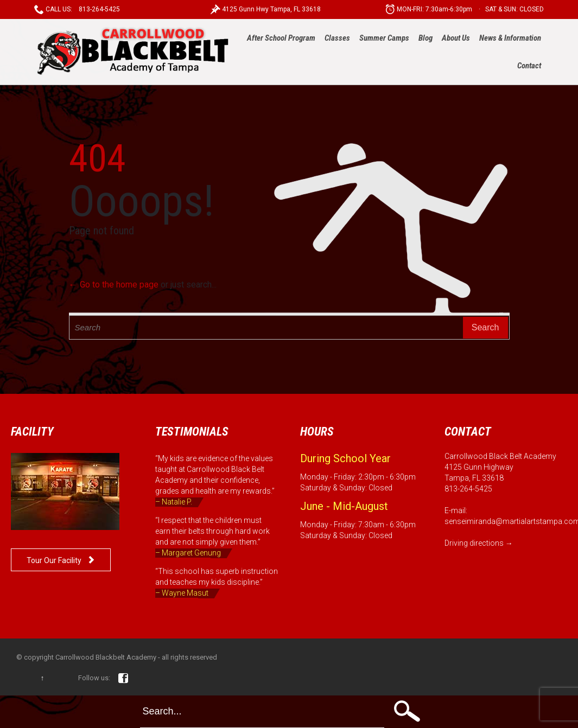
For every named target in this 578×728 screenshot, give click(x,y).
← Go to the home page (114, 285)
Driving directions (474, 543)
